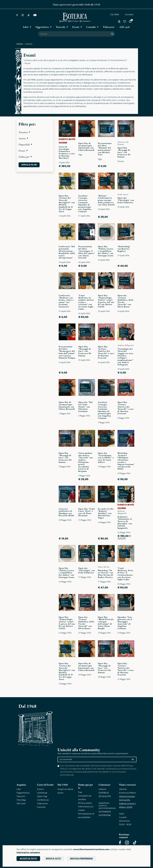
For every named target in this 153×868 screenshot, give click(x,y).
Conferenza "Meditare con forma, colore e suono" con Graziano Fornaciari (66, 301)
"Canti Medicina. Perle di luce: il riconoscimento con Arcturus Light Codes (125, 574)
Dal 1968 (115, 15)
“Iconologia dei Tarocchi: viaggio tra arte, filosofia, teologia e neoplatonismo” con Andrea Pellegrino (126, 357)
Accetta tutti (28, 858)
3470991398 (105, 815)
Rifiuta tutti (53, 858)
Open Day (42, 796)
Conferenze (43, 800)
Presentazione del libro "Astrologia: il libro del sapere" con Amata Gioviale (87, 252)
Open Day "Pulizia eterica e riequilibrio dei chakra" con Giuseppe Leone (106, 251)
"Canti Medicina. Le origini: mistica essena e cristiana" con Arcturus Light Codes (86, 302)
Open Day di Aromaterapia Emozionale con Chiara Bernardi (86, 147)
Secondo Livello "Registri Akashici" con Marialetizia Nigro (106, 513)
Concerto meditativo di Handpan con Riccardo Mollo (66, 512)
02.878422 (104, 793)
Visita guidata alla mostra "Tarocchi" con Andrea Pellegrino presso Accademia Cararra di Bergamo (86, 462)
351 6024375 (105, 796)
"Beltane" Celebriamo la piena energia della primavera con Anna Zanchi (106, 200)
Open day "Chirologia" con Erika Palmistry (126, 200)
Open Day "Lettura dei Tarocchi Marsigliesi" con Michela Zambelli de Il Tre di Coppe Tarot (67, 204)
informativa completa (28, 852)
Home (20, 44)
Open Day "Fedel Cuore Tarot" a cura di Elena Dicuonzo (87, 512)
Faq (80, 792)
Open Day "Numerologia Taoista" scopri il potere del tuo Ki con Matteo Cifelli (106, 301)
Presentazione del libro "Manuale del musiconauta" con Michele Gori (105, 149)
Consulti (41, 807)
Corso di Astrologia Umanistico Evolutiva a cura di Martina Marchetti (67, 152)
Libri (19, 789)
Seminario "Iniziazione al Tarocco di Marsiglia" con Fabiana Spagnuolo (125, 522)
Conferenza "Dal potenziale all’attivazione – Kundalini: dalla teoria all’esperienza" (67, 252)
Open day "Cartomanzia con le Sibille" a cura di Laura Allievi (106, 458)
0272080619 (105, 812)
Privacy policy (85, 803)
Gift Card (21, 803)
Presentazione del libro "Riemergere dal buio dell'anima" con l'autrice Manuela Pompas (67, 352)
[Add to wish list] (71, 125)
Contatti (129, 15)
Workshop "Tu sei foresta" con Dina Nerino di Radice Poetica (106, 574)
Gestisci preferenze (81, 858)
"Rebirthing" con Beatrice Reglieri (124, 249)
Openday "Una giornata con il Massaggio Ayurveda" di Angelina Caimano (125, 623)
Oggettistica (23, 793)
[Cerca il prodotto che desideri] (74, 34)
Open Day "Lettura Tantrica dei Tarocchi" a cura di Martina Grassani (106, 352)
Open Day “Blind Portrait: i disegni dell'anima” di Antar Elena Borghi (106, 623)
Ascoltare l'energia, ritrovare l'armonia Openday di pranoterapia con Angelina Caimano (85, 204)
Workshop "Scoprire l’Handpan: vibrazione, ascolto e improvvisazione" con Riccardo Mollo (126, 461)
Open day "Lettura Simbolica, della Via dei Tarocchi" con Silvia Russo (125, 301)
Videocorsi (42, 803)
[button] (35, 132)
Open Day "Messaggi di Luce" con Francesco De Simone (124, 152)
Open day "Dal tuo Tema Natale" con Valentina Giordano (85, 407)
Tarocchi (21, 796)
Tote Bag (21, 800)
